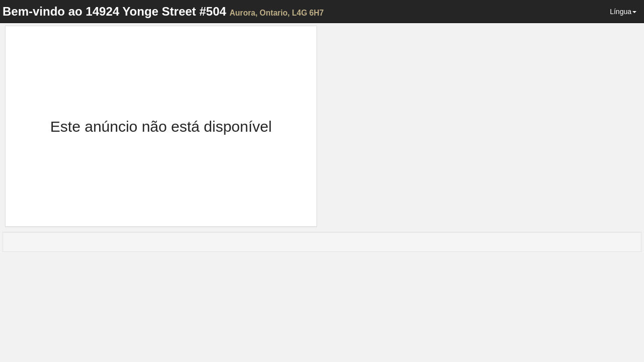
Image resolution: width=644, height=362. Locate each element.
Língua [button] (623, 12)
